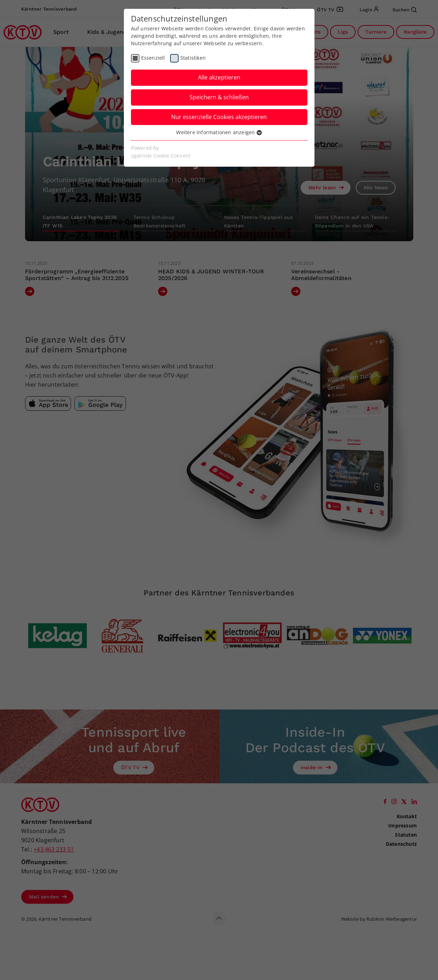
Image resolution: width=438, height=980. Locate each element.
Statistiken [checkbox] (193, 58)
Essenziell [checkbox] (153, 58)
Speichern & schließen (219, 97)
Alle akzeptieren (219, 77)
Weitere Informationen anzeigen (219, 132)
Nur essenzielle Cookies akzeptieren (219, 117)
